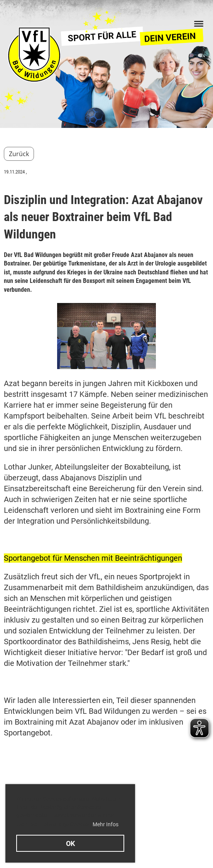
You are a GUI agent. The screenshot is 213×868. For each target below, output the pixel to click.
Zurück (19, 154)
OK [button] (70, 843)
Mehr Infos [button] (106, 824)
